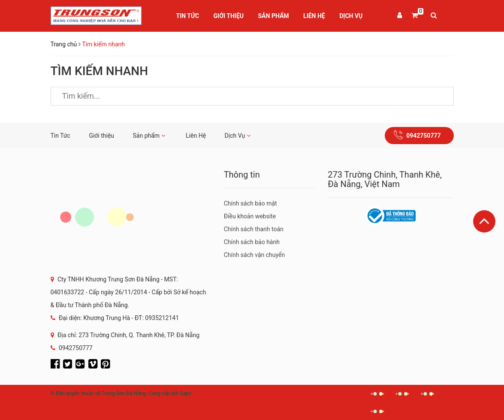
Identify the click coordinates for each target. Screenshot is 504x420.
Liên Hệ (314, 16)
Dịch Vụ (351, 16)
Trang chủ (64, 44)
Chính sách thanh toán (254, 229)
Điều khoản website (250, 216)
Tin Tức (188, 16)
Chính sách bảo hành (252, 242)
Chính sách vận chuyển (255, 255)
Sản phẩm (274, 16)
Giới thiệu (229, 16)
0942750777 (423, 136)
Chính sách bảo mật (250, 203)
